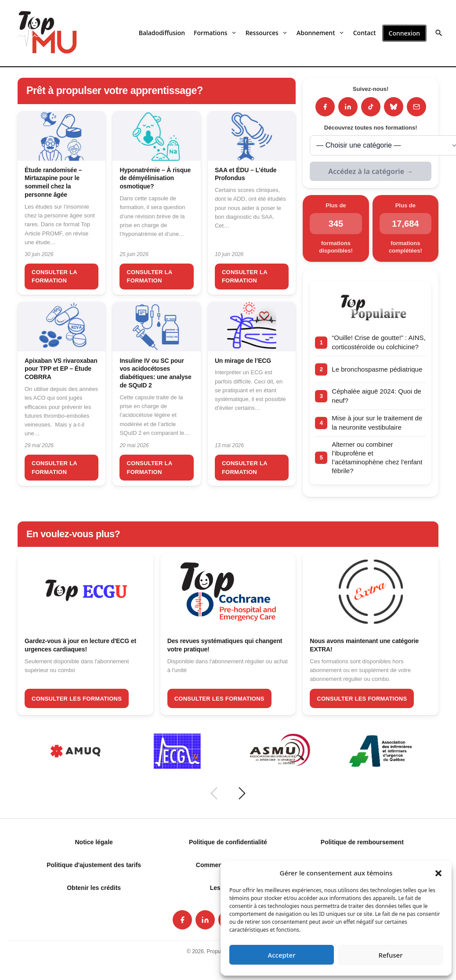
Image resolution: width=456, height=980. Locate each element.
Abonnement (320, 33)
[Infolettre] (416, 107)
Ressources (267, 33)
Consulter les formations (77, 699)
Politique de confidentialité (228, 842)
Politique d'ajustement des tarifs (94, 865)
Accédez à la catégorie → (371, 171)
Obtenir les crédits (94, 888)
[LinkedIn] (348, 107)
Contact (365, 33)
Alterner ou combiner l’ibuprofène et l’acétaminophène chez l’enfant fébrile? (377, 458)
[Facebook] (325, 107)
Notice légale (94, 842)
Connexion (404, 33)
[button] (438, 873)
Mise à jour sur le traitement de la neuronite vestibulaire (377, 422)
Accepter (281, 955)
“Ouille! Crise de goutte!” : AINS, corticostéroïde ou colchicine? (378, 342)
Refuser (390, 955)
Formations (215, 33)
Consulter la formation (54, 277)
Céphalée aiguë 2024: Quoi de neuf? (376, 396)
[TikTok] (371, 107)
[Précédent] (214, 793)
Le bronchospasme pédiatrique (377, 369)
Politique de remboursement (362, 842)
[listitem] (182, 920)
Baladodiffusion (162, 33)
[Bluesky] (394, 107)
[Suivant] (242, 793)
